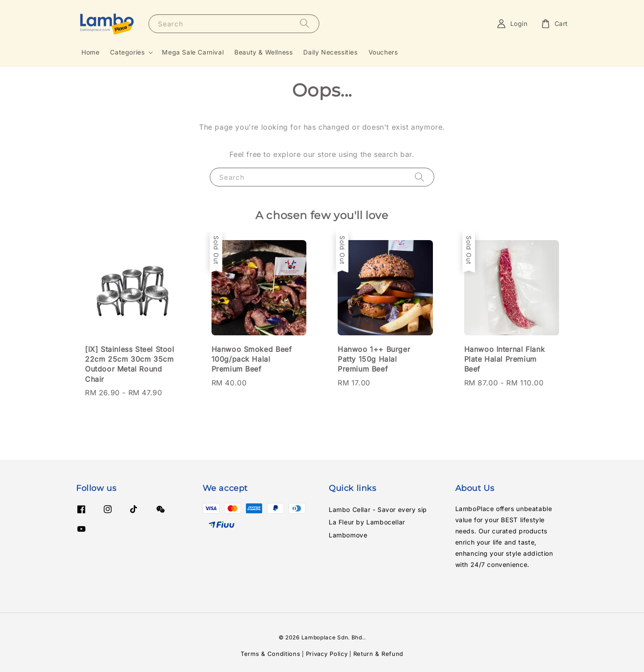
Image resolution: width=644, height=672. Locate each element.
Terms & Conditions (271, 654)
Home (90, 52)
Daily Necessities (330, 52)
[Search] (305, 23)
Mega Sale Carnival (193, 52)
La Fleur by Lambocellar (367, 522)
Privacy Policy (327, 654)
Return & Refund (379, 654)
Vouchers (383, 52)
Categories (127, 52)
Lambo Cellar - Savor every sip (378, 509)
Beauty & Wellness (263, 52)
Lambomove (348, 535)
